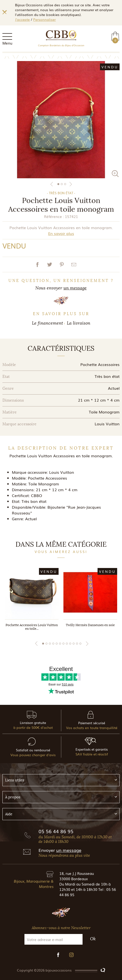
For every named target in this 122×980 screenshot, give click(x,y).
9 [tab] (70, 644)
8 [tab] (67, 644)
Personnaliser (44, 19)
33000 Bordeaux (74, 879)
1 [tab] (58, 184)
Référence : (54, 216)
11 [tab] (77, 644)
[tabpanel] (61, 120)
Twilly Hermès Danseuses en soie (90, 625)
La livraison (79, 323)
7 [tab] (63, 644)
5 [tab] (57, 644)
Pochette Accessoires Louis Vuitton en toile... (32, 627)
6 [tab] (60, 644)
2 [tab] (62, 184)
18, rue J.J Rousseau (77, 873)
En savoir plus (61, 233)
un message (75, 288)
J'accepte (22, 19)
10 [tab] (74, 644)
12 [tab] (80, 644)
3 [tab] (65, 184)
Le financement (48, 323)
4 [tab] (53, 644)
